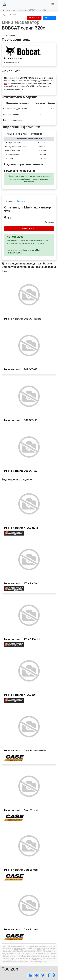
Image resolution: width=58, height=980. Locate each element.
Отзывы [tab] (10, 201)
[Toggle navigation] (53, 4)
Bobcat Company (13, 58)
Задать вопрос (50, 18)
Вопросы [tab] (21, 201)
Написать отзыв (34, 18)
